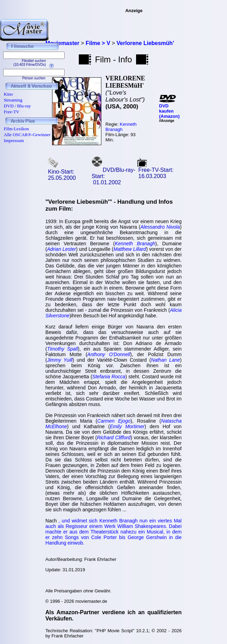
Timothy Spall (62, 349)
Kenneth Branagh (121, 127)
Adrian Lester (61, 249)
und (67, 521)
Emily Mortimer (127, 426)
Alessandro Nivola (160, 227)
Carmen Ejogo (114, 421)
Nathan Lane (166, 360)
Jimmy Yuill (60, 360)
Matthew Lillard (130, 249)
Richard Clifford (114, 438)
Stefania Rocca (109, 377)
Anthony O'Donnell (109, 354)
